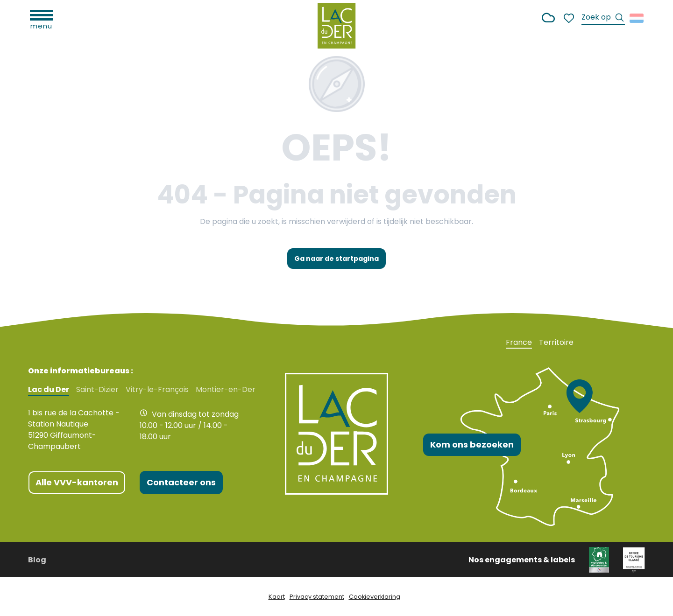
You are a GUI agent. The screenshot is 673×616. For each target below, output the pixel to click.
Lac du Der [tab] (49, 390)
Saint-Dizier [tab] (97, 390)
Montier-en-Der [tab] (226, 390)
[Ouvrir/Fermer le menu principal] (41, 19)
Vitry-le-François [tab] (157, 390)
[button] (603, 18)
